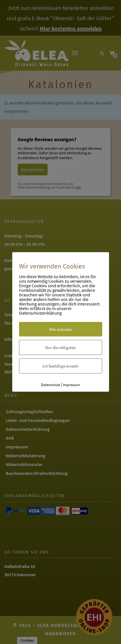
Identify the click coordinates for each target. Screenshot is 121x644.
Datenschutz (51, 384)
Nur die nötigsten (61, 347)
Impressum (71, 384)
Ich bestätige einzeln (61, 366)
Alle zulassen (61, 329)
